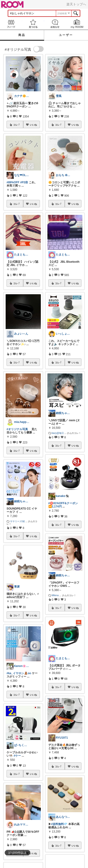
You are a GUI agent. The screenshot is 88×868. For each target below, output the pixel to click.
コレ (17, 125)
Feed (11, 24)
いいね (33, 125)
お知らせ (55, 24)
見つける (33, 24)
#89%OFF (13, 182)
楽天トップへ (76, 4)
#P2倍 (24, 182)
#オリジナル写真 (17, 429)
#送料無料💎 (59, 824)
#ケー (17, 756)
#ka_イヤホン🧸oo (19, 673)
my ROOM (77, 24)
